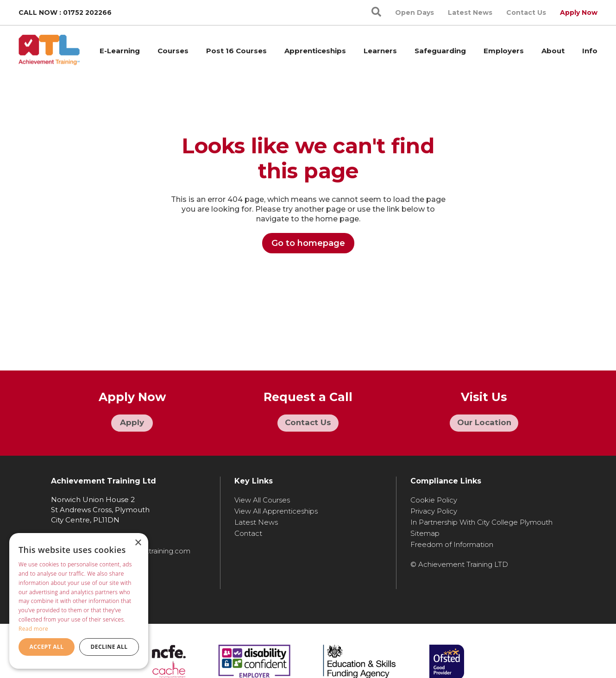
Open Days (415, 13)
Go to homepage (308, 243)
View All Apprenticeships (276, 509)
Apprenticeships (315, 51)
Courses (173, 51)
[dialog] (79, 601)
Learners (380, 51)
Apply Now (579, 13)
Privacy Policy (434, 509)
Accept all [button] (47, 647)
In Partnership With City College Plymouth (481, 520)
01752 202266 (87, 13)
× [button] (138, 543)
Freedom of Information (452, 542)
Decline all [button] (109, 647)
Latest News (470, 13)
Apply (132, 424)
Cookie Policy (434, 498)
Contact (248, 531)
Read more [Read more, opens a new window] (33, 629)
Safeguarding (440, 51)
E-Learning (120, 51)
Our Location (484, 424)
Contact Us (526, 13)
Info (590, 51)
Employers (504, 51)
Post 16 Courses (236, 51)
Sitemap (425, 531)
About (553, 51)
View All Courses (262, 498)
